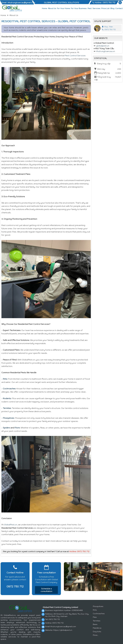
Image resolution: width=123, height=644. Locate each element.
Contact (119, 8)
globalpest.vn (103, 46)
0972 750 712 (109, 30)
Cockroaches (9, 389)
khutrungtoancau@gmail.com (63, 626)
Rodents (7, 398)
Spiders (7, 428)
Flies (95, 617)
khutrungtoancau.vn (106, 51)
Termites (7, 408)
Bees (95, 624)
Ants (5, 379)
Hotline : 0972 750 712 (104, 3)
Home (44, 8)
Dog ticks (97, 632)
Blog (112, 8)
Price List (105, 8)
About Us (52, 8)
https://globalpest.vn (63, 630)
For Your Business (79, 8)
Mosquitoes (8, 418)
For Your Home (63, 8)
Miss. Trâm (109, 27)
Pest (90, 8)
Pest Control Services (75, 56)
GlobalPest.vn (11, 525)
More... (96, 635)
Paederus (97, 628)
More (17, 428)
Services (96, 8)
